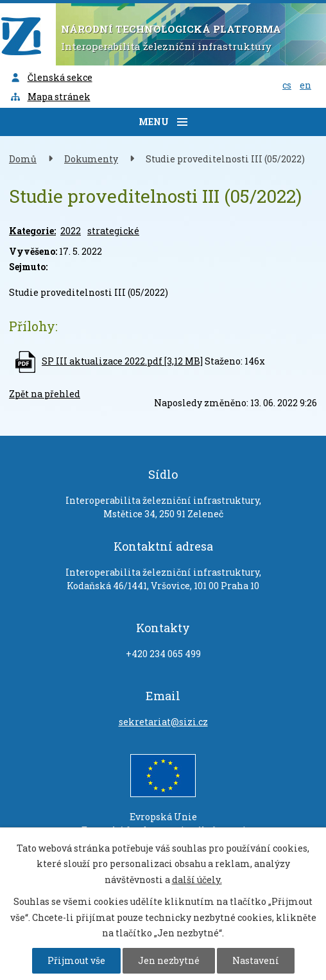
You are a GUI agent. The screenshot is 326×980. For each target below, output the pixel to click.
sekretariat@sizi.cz (163, 722)
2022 (71, 231)
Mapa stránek (50, 97)
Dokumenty (91, 159)
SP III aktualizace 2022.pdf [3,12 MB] (122, 361)
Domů (23, 159)
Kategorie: (32, 231)
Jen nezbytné (169, 960)
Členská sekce (51, 77)
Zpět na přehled (45, 394)
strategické (113, 231)
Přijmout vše (76, 960)
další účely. (197, 880)
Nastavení (256, 960)
